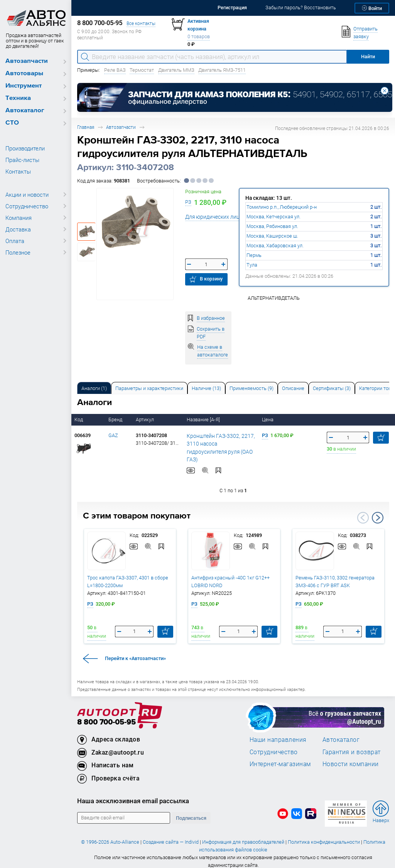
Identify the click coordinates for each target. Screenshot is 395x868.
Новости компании (351, 757)
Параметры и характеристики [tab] (149, 388)
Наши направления (278, 733)
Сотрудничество (27, 206)
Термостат (142, 70)
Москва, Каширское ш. (272, 236)
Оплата (15, 241)
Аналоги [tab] (94, 388)
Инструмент (24, 86)
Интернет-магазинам (280, 757)
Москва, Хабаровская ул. (275, 246)
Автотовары (24, 73)
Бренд (116, 420)
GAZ (113, 435)
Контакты (18, 171)
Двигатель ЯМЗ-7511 (222, 70)
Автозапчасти (27, 61)
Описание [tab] (293, 388)
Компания (19, 218)
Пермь (254, 255)
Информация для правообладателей (243, 835)
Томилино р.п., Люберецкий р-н (282, 207)
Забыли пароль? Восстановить (301, 8)
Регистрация (232, 8)
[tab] (94, 388)
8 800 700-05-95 (106, 715)
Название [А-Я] (204, 420)
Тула (252, 265)
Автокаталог (25, 111)
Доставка (18, 229)
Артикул (145, 420)
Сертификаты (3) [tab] (332, 388)
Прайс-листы (22, 160)
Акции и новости (27, 194)
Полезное (18, 252)
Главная (86, 127)
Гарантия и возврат (352, 745)
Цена (268, 420)
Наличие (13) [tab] (206, 388)
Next (378, 511)
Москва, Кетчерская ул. (273, 217)
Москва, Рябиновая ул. (272, 226)
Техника (18, 98)
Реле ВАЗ (115, 70)
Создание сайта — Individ (171, 835)
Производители (25, 148)
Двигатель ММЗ (176, 70)
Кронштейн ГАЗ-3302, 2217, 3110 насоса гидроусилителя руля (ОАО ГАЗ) (219, 444)
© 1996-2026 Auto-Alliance (110, 835)
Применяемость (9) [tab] (252, 388)
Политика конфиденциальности (324, 835)
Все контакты (141, 23)
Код (79, 420)
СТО (12, 123)
